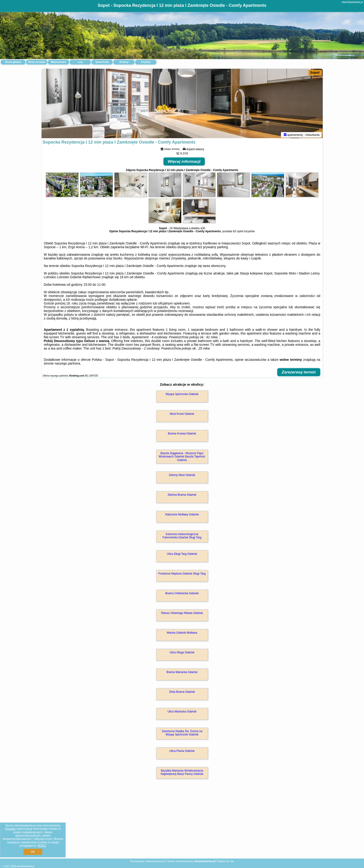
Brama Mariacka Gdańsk (182, 673)
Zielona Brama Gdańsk (182, 496)
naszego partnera (67, 364)
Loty (80, 62)
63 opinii (238, 232)
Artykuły (146, 62)
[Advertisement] (182, 824)
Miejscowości (58, 62)
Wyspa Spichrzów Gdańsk (182, 395)
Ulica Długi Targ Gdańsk (182, 555)
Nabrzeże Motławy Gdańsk (182, 515)
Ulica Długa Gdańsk (182, 653)
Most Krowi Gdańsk (182, 415)
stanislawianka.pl (352, 2)
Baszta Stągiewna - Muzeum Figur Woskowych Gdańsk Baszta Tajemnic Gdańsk (182, 458)
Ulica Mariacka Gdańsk (182, 712)
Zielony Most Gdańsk (182, 476)
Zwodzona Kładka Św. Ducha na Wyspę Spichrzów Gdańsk (182, 734)
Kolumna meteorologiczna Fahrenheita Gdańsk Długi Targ (182, 537)
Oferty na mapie (37, 62)
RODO (42, 846)
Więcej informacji (184, 162)
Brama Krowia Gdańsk (182, 434)
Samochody (102, 62)
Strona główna (13, 62)
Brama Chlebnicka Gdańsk (182, 594)
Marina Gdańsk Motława (182, 634)
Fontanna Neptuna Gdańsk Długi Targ (182, 575)
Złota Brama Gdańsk (182, 693)
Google (10, 829)
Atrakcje (124, 62)
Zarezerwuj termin (299, 373)
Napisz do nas (226, 861)
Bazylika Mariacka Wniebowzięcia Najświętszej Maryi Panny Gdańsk (182, 773)
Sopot (315, 72)
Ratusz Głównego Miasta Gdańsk (182, 614)
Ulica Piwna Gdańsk (182, 752)
